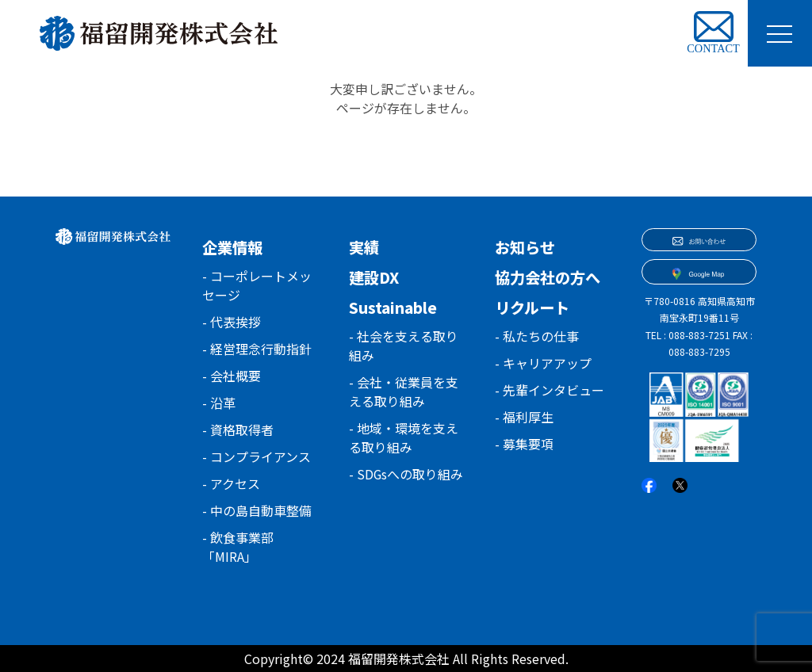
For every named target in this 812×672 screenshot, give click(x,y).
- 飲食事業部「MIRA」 (238, 547)
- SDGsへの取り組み (400, 483)
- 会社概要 (232, 376)
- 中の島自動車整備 (257, 510)
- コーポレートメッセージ (257, 285)
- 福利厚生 (524, 417)
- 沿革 (219, 403)
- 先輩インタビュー (550, 390)
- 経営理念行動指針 (257, 349)
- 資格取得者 (238, 430)
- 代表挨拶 (232, 322)
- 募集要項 (524, 444)
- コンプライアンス (257, 456)
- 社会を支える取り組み (404, 346)
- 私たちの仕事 (537, 336)
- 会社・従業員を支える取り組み (404, 391)
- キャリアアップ (543, 363)
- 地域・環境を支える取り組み (404, 437)
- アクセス (231, 483)
